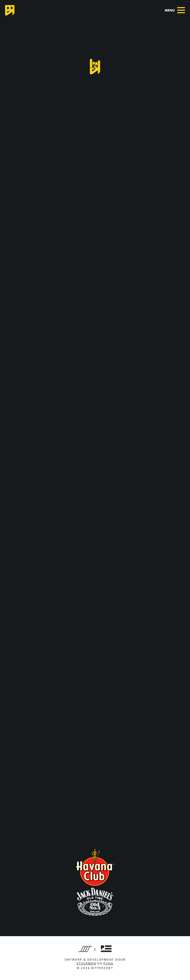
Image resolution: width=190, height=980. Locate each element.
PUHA (108, 964)
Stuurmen (86, 964)
